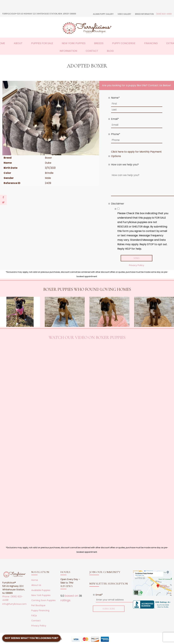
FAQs (34, 616)
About (18, 43)
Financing (151, 43)
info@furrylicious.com (14, 604)
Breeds (99, 43)
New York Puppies (74, 43)
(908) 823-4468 (164, 14)
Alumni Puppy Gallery (103, 14)
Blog (110, 51)
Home (35, 580)
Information (68, 51)
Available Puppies (41, 590)
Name (115, 98)
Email (115, 119)
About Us (36, 585)
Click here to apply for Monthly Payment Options (136, 154)
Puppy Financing (40, 611)
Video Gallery (124, 14)
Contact (92, 51)
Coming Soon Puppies (43, 600)
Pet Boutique (38, 606)
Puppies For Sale (42, 43)
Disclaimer (118, 204)
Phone (116, 134)
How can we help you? (125, 165)
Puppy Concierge (124, 43)
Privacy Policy (137, 265)
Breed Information (144, 14)
